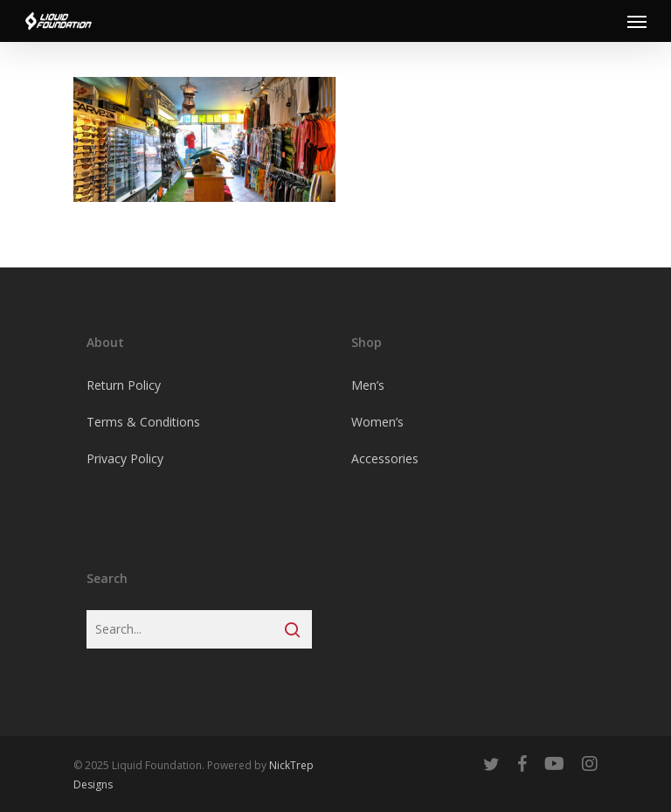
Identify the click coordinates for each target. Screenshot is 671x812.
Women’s (377, 422)
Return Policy (124, 385)
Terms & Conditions (143, 422)
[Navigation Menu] (637, 21)
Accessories (385, 458)
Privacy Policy (125, 458)
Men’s (368, 385)
